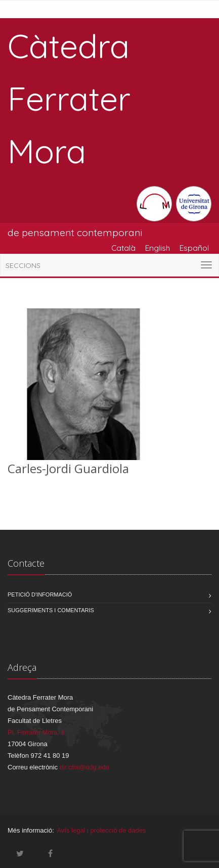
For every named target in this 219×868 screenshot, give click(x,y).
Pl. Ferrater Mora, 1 (36, 732)
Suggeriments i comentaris (51, 610)
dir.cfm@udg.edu (84, 767)
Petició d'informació (40, 595)
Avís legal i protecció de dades (101, 830)
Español (194, 248)
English (158, 248)
